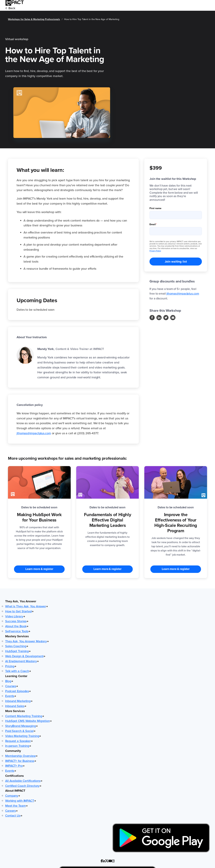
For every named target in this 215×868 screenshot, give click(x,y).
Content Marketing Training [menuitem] (25, 716)
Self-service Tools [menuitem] (18, 631)
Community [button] (13, 751)
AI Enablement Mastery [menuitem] (22, 661)
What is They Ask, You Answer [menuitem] (26, 606)
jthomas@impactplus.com (34, 433)
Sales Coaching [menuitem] (17, 646)
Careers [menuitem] (11, 811)
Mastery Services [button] (17, 636)
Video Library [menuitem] (15, 616)
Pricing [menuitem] (11, 666)
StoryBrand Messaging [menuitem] (21, 726)
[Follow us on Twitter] (166, 318)
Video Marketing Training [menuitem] (23, 736)
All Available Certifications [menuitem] (24, 781)
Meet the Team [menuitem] (16, 806)
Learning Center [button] (16, 676)
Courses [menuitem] (11, 686)
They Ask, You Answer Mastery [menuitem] (27, 641)
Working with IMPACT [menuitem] (20, 801)
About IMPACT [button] (15, 791)
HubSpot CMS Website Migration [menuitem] (28, 721)
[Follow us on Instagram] (173, 318)
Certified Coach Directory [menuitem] (23, 786)
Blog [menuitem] (9, 681)
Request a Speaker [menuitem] (19, 741)
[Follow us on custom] (104, 861)
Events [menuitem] (11, 696)
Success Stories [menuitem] (17, 621)
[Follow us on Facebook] (152, 318)
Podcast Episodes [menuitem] (18, 691)
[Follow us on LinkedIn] (159, 318)
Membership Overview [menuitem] (21, 756)
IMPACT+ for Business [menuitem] (21, 761)
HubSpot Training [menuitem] (18, 651)
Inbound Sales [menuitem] (16, 706)
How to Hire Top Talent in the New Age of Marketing (92, 19)
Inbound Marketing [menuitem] (19, 701)
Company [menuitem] (13, 796)
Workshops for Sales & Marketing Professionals (34, 19)
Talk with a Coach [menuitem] (18, 671)
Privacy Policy (155, 251)
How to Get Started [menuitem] (19, 611)
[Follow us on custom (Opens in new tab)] (102, 861)
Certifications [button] (15, 776)
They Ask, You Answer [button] (21, 601)
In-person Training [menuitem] (18, 746)
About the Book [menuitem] (17, 626)
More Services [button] (15, 711)
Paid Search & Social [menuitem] (20, 731)
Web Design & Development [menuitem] (25, 656)
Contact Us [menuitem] (14, 816)
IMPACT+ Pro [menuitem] (15, 766)
